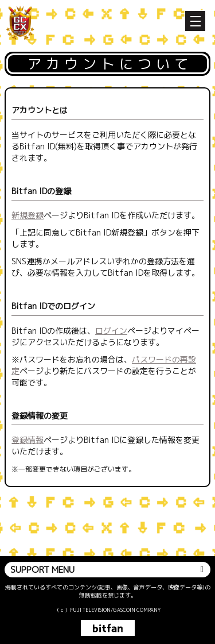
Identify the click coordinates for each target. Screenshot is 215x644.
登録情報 (28, 440)
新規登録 (28, 215)
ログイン (111, 331)
